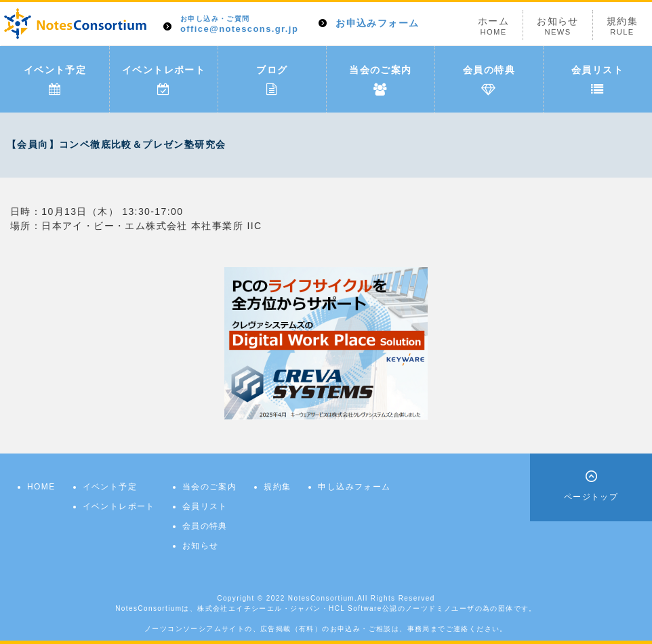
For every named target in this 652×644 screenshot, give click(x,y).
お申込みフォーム (377, 23)
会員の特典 (489, 80)
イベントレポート (164, 80)
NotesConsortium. (323, 598)
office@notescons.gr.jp (239, 25)
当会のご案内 (380, 80)
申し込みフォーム (354, 487)
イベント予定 (55, 80)
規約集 (622, 26)
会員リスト (597, 80)
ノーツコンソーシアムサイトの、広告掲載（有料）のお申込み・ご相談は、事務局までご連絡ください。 (326, 629)
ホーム (493, 26)
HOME (41, 487)
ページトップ (591, 497)
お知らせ (558, 26)
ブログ (272, 80)
